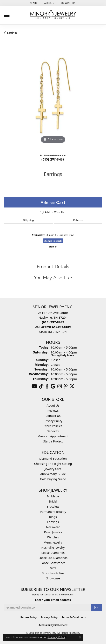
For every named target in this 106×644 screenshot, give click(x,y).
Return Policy (29, 617)
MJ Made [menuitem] (53, 496)
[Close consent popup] (80, 637)
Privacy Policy (53, 421)
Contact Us (53, 416)
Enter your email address (53, 600)
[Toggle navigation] (7, 15)
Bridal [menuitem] (53, 501)
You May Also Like (53, 277)
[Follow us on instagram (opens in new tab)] (60, 386)
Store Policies (53, 426)
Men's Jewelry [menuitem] (53, 542)
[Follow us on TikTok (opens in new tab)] (41, 386)
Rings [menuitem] (53, 517)
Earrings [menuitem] (53, 522)
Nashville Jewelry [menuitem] (53, 548)
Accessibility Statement (53, 625)
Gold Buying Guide (53, 479)
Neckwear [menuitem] (53, 527)
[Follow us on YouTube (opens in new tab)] (34, 386)
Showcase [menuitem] (53, 578)
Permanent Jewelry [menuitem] (53, 512)
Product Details (53, 266)
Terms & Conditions (74, 617)
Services (53, 431)
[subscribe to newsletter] (96, 607)
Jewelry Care (53, 469)
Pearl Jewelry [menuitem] (53, 532)
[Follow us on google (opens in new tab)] (53, 386)
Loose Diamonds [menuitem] (53, 553)
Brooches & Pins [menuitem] (53, 573)
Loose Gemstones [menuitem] (53, 563)
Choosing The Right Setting (53, 464)
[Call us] (53, 327)
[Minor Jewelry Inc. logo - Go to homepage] (53, 14)
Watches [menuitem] (53, 537)
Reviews (53, 411)
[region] (53, 96)
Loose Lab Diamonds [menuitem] (53, 558)
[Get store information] (53, 332)
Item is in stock (53, 241)
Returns (78, 220)
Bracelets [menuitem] (53, 507)
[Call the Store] (53, 322)
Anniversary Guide (53, 474)
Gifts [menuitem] (53, 568)
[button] (34, 3)
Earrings (12, 33)
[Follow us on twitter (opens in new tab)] (72, 386)
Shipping (29, 220)
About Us (53, 405)
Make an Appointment (53, 436)
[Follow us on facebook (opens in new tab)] (47, 386)
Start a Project (53, 441)
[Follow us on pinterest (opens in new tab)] (66, 386)
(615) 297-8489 (53, 159)
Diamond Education (53, 459)
